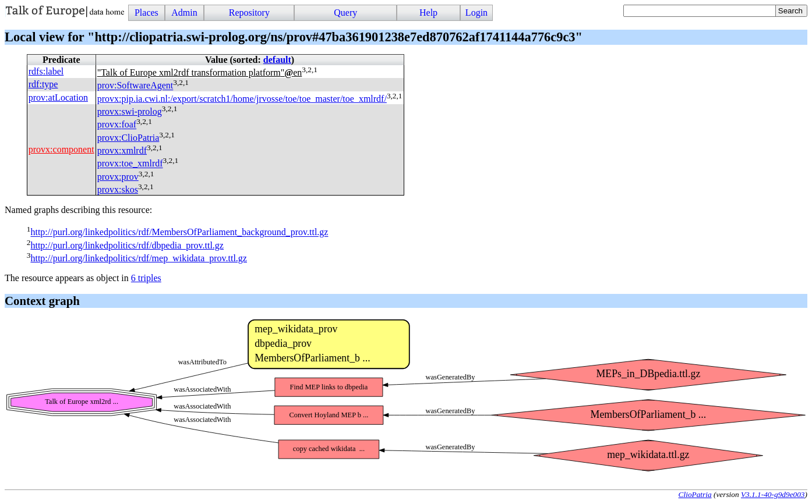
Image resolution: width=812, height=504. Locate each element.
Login (476, 13)
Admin (184, 13)
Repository (249, 13)
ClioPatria (695, 494)
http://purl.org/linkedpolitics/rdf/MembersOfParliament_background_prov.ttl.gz (179, 233)
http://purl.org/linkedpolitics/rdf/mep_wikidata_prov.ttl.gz (139, 258)
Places (146, 13)
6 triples (146, 278)
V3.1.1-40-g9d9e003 (773, 494)
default (277, 60)
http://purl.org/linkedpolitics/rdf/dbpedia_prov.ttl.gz (127, 245)
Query (345, 13)
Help (428, 13)
